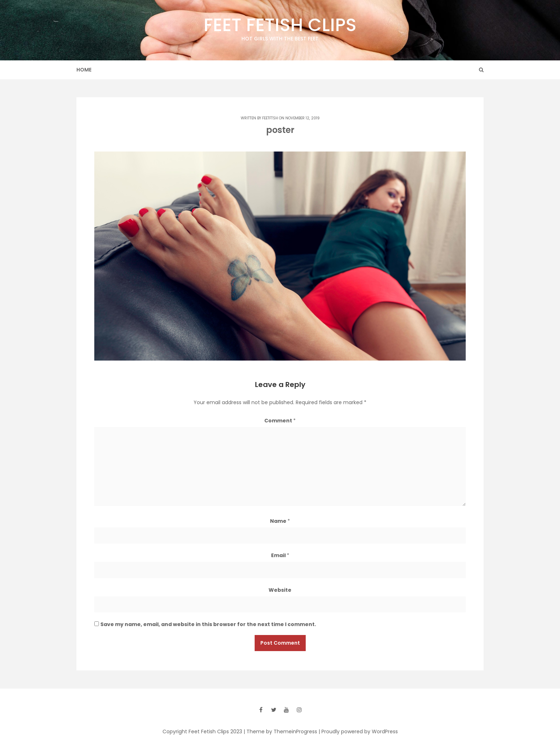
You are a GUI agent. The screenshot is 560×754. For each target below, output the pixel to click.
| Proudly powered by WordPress (358, 731)
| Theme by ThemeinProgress (280, 731)
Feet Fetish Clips (280, 28)
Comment (280, 421)
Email (280, 555)
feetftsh (270, 118)
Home (84, 70)
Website (280, 590)
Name (280, 521)
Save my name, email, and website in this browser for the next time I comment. (208, 624)
